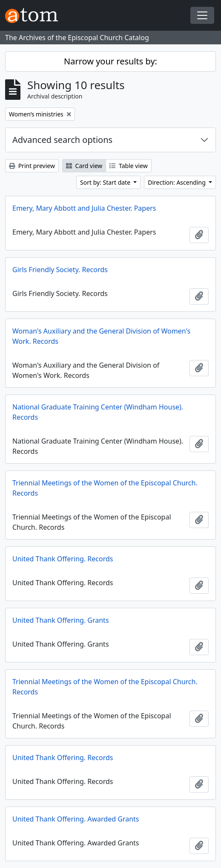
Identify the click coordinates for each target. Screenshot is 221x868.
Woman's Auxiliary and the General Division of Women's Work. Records (101, 336)
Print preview (32, 166)
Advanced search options (62, 140)
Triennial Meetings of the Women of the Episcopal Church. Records (105, 488)
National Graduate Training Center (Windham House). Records (98, 412)
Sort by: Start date (106, 182)
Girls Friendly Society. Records (60, 270)
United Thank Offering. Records (63, 559)
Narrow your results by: (110, 61)
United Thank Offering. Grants (61, 620)
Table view (128, 166)
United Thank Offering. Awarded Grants (76, 819)
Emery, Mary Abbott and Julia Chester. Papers (84, 208)
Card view (84, 166)
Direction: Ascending (177, 182)
